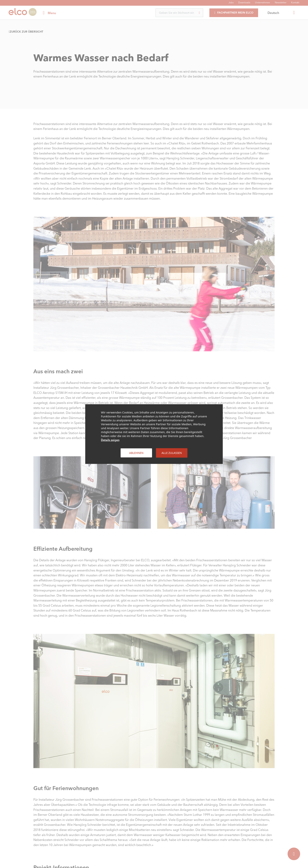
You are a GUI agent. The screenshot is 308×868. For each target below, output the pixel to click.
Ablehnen (136, 453)
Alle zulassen (172, 453)
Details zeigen (110, 440)
